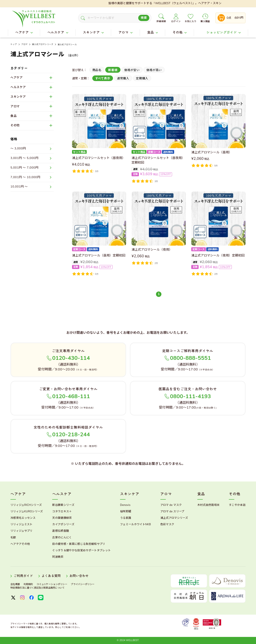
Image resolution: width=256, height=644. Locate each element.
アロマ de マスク (171, 505)
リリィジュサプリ (22, 531)
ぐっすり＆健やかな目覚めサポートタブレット (81, 550)
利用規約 (28, 584)
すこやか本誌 (237, 505)
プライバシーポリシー (83, 584)
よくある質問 (51, 576)
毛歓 (13, 538)
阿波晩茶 (58, 557)
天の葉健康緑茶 (62, 518)
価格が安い (132, 70)
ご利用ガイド (23, 576)
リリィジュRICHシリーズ (26, 505)
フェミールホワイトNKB (136, 524)
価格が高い (154, 70)
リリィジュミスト (22, 524)
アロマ (25, 44)
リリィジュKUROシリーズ (27, 511)
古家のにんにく (62, 538)
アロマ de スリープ (172, 511)
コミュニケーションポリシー (52, 584)
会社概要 (15, 584)
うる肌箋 (126, 518)
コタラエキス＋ (62, 511)
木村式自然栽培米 (208, 505)
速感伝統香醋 (61, 531)
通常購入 (123, 78)
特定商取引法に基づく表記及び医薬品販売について (38, 588)
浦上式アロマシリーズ (43, 44)
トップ (14, 44)
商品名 (97, 70)
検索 (144, 18)
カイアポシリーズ (63, 524)
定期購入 (142, 78)
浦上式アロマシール (67, 44)
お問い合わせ (79, 576)
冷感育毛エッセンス (23, 518)
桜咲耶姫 (126, 511)
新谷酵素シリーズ (63, 505)
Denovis (125, 505)
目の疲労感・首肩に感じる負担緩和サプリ (79, 544)
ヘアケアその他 (20, 544)
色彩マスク (167, 524)
